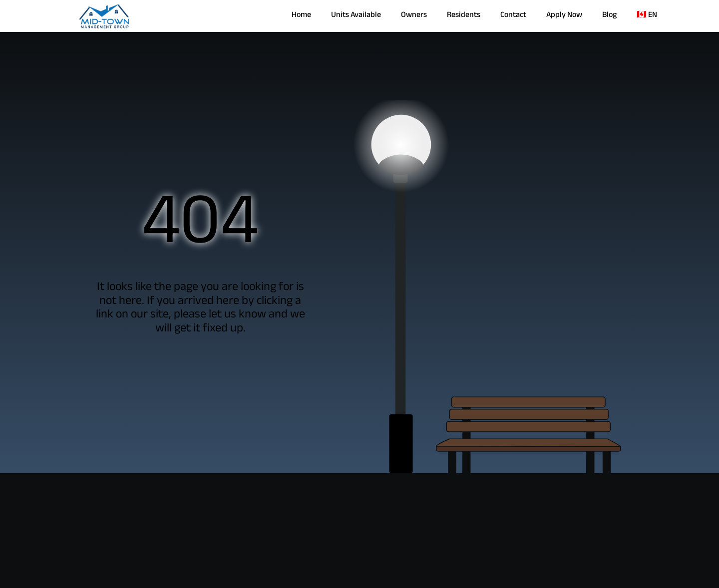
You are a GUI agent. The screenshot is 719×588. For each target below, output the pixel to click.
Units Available (356, 16)
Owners (414, 16)
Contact (513, 16)
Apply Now (564, 16)
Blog (609, 16)
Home (301, 16)
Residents (464, 16)
